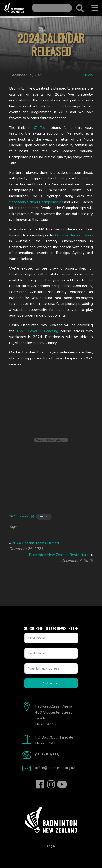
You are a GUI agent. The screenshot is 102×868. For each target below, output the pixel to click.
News (88, 75)
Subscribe (51, 683)
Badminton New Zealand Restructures (60, 555)
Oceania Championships (74, 235)
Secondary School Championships (36, 202)
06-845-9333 (47, 755)
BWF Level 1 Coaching (37, 331)
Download (44, 517)
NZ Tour (40, 128)
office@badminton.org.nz (55, 768)
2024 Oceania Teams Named (35, 543)
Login (51, 846)
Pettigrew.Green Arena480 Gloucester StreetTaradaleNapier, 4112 (54, 715)
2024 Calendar (19, 516)
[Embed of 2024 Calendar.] (51, 440)
